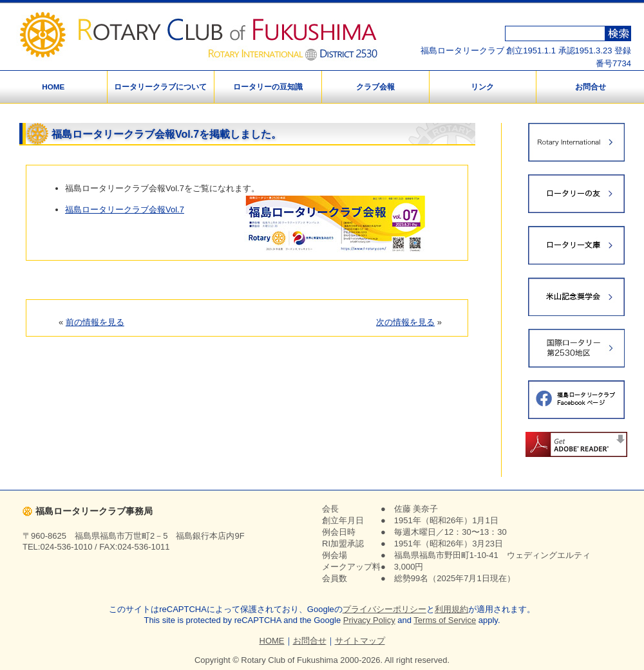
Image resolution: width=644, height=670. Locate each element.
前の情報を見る (95, 322)
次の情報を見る (405, 322)
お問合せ (591, 87)
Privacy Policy (369, 620)
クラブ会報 (375, 87)
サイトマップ (360, 641)
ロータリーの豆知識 (268, 87)
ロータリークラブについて (160, 87)
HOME (53, 87)
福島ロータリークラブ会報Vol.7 (125, 209)
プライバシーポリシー (384, 609)
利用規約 (451, 609)
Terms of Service (445, 620)
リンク (482, 87)
